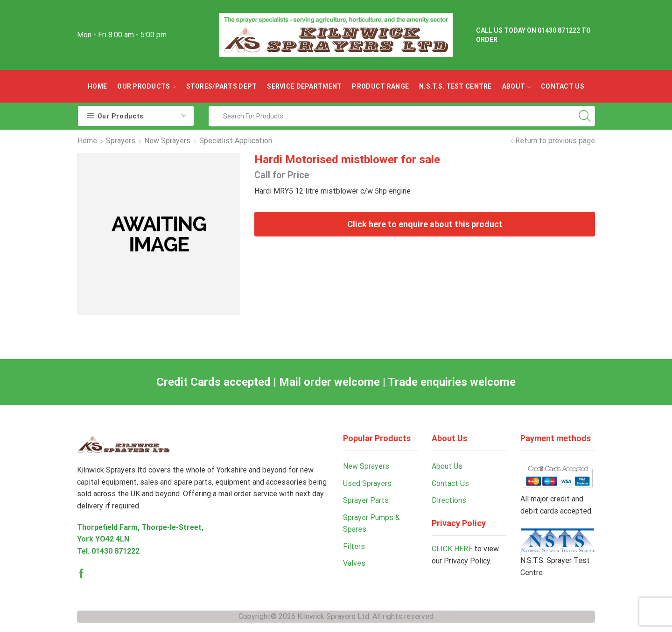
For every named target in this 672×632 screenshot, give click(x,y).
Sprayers (121, 141)
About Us (447, 466)
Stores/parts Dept (222, 86)
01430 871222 (115, 551)
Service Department (304, 86)
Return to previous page (555, 141)
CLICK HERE (452, 549)
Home (97, 86)
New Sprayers (167, 141)
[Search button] (585, 116)
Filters (354, 546)
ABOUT (516, 86)
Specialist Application (236, 141)
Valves (354, 563)
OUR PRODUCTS (146, 86)
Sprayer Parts (366, 500)
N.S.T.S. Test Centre (455, 86)
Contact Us (563, 86)
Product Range (380, 86)
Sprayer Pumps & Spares (371, 524)
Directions (449, 500)
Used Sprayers (367, 483)
